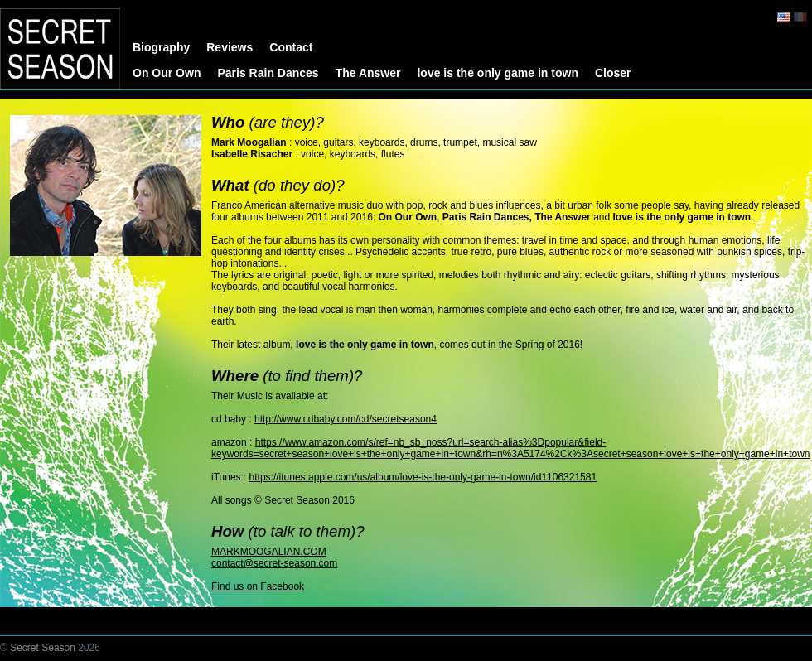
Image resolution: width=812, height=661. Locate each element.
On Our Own (167, 73)
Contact (291, 47)
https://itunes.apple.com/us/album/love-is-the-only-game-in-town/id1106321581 (423, 477)
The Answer (368, 73)
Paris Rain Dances (268, 73)
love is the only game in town (497, 73)
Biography (161, 47)
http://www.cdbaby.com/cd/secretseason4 (346, 419)
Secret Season (43, 648)
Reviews (230, 47)
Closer (613, 73)
